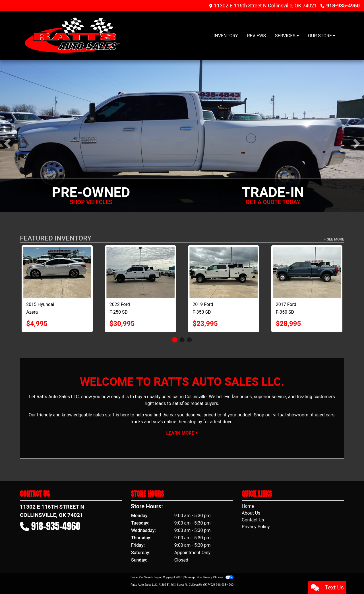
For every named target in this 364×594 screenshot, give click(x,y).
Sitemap (190, 577)
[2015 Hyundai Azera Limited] (57, 272)
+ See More (334, 239)
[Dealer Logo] (74, 36)
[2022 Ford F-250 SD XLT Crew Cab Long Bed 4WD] (140, 272)
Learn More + (182, 433)
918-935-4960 (343, 6)
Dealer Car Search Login (146, 577)
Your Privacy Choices (215, 577)
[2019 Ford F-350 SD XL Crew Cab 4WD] (224, 272)
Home (248, 506)
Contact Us (253, 520)
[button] (7, 144)
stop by (195, 422)
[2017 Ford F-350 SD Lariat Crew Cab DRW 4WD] (307, 272)
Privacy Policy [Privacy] (256, 527)
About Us (251, 513)
